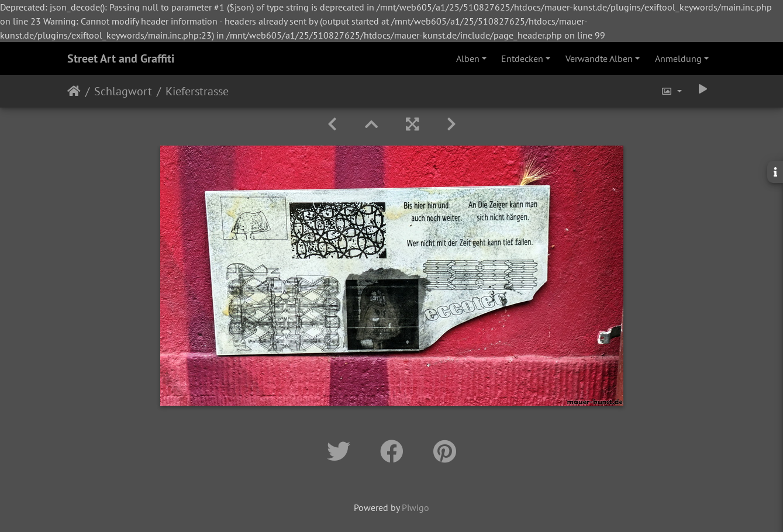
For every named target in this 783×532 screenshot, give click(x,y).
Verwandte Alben (599, 58)
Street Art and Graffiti (121, 58)
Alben (468, 58)
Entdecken (522, 58)
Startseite (74, 91)
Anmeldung (678, 58)
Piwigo (415, 507)
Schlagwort (123, 91)
